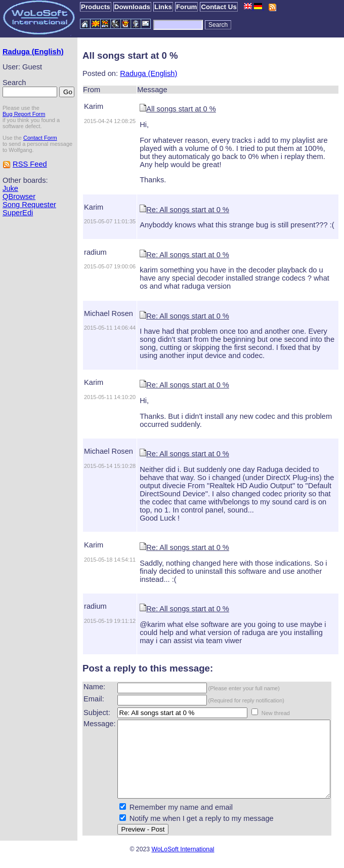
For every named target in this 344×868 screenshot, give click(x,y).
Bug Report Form (24, 133)
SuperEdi (18, 238)
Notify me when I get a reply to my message (184, 825)
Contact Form (40, 156)
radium (78, 252)
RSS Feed (30, 189)
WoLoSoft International (183, 856)
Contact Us (219, 7)
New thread (258, 705)
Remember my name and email (163, 814)
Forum (186, 7)
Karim (76, 106)
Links (163, 7)
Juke (10, 213)
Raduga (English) (18, 56)
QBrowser (19, 221)
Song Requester (29, 229)
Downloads (132, 7)
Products (96, 7)
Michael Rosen (91, 313)
